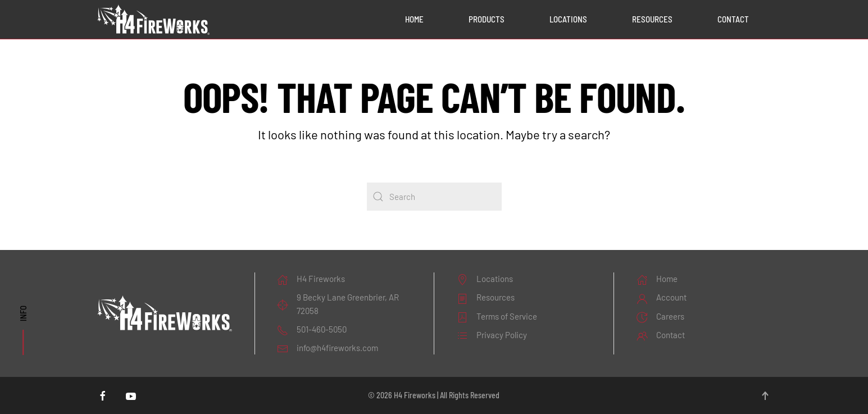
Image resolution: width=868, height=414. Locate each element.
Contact (733, 19)
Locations (568, 19)
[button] (765, 396)
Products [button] (487, 19)
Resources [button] (652, 19)
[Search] (434, 197)
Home (414, 19)
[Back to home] (153, 20)
